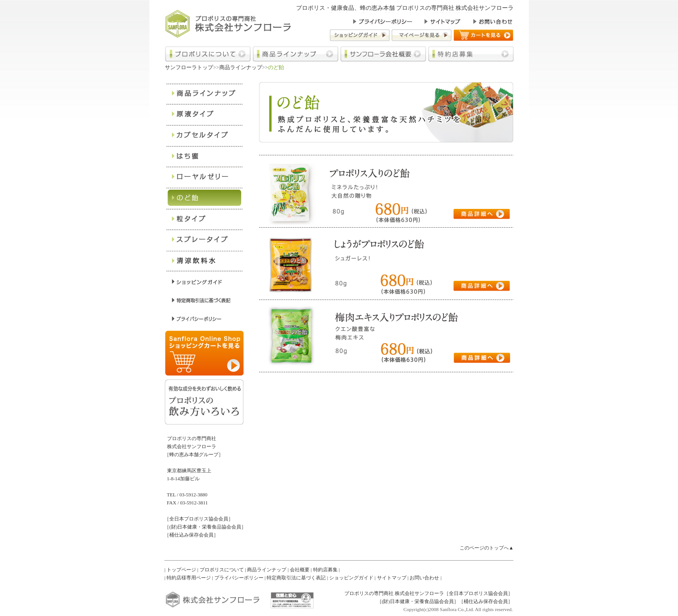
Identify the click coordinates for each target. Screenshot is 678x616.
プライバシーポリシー (239, 578)
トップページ (181, 570)
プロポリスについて (222, 570)
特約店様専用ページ (189, 578)
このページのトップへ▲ (487, 548)
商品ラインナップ (241, 67)
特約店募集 (325, 570)
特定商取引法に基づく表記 (296, 578)
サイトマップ (392, 578)
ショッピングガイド (351, 578)
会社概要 (300, 570)
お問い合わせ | (425, 578)
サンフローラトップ (189, 67)
